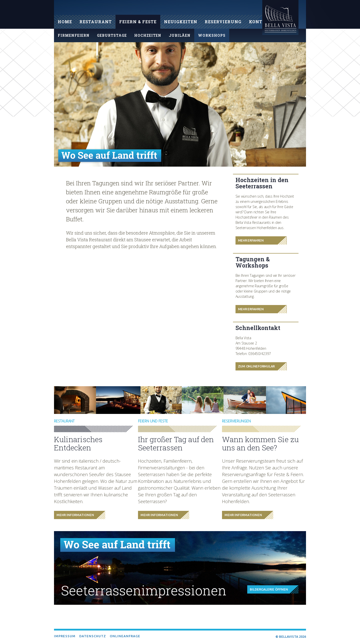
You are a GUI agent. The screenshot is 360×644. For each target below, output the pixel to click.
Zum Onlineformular (256, 366)
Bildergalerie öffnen (269, 589)
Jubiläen (180, 35)
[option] (180, 104)
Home (65, 22)
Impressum (65, 636)
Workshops (212, 35)
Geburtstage (112, 35)
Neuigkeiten (181, 22)
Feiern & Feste (138, 22)
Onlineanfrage (125, 636)
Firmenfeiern (74, 35)
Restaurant (96, 22)
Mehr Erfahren (251, 240)
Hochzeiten (148, 35)
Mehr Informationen (75, 515)
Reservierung (223, 22)
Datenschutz (93, 636)
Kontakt (260, 22)
